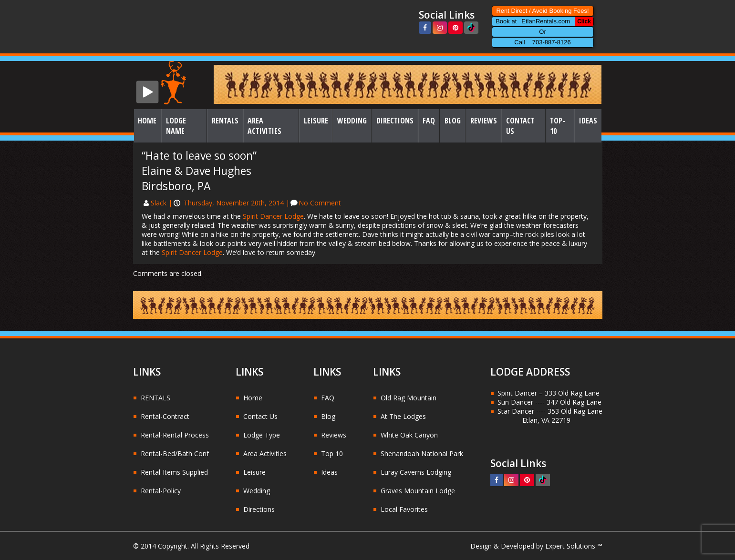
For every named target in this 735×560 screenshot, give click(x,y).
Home (147, 121)
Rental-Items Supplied (174, 472)
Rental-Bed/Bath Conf (175, 453)
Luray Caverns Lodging (416, 472)
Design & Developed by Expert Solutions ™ (536, 546)
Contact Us (520, 126)
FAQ (429, 121)
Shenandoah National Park (422, 453)
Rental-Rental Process (175, 435)
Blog (453, 121)
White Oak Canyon (409, 435)
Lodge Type (262, 435)
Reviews (484, 121)
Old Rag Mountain (409, 398)
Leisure (316, 121)
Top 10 (332, 453)
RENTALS (155, 398)
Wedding (352, 121)
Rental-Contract (165, 416)
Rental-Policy (161, 491)
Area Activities (264, 126)
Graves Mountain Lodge (418, 491)
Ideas (588, 121)
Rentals (225, 121)
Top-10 (558, 126)
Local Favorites (404, 509)
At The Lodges (403, 416)
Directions (395, 121)
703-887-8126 (552, 42)
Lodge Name (176, 126)
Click (584, 21)
